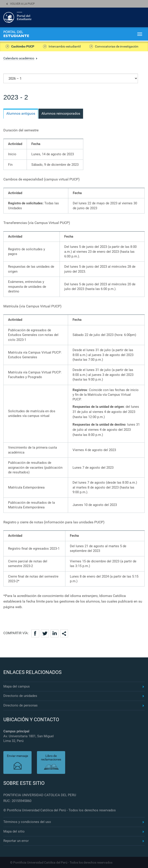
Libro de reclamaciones (51, 758)
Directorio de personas (20, 705)
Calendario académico (19, 58)
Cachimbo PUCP (23, 46)
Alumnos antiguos (21, 113)
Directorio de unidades (20, 696)
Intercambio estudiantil (65, 46)
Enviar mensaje (17, 756)
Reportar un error (16, 841)
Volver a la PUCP (22, 4)
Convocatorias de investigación (117, 46)
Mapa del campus (17, 686)
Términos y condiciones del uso (27, 822)
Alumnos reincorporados (61, 113)
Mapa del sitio (14, 831)
